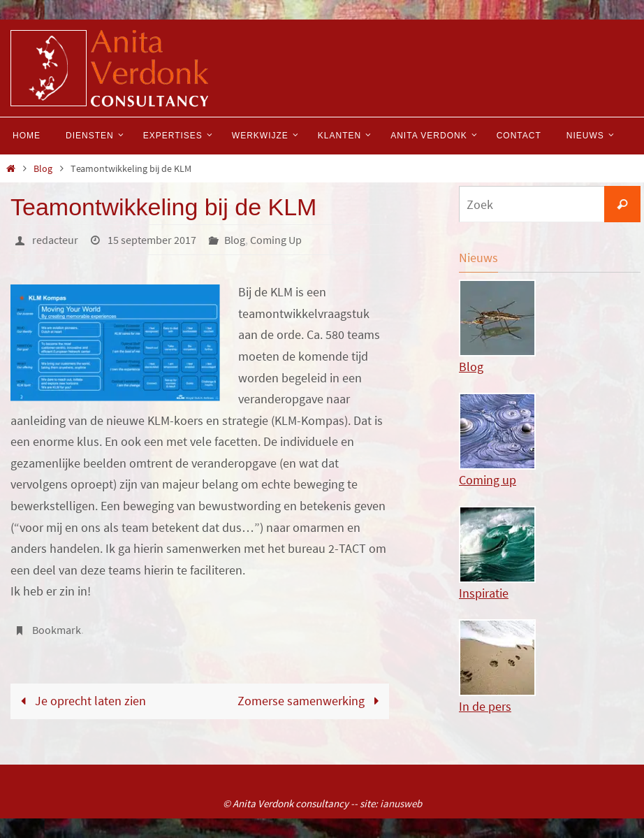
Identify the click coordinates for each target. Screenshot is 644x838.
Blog (43, 168)
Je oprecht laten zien (80, 701)
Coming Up (276, 240)
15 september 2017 (152, 240)
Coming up (550, 440)
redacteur (55, 240)
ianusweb (401, 803)
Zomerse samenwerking (311, 701)
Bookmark (57, 630)
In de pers (550, 667)
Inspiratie (550, 554)
